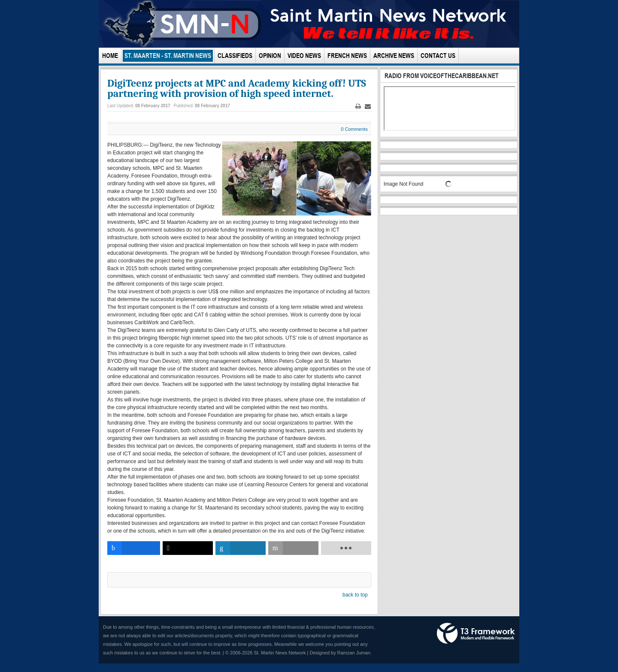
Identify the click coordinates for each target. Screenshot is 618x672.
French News (347, 56)
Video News (304, 56)
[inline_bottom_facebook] (134, 548)
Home (110, 56)
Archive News (394, 56)
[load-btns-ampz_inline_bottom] (346, 548)
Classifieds (235, 56)
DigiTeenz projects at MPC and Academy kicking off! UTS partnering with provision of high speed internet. (237, 88)
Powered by (476, 633)
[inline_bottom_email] (293, 548)
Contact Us (438, 56)
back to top (355, 595)
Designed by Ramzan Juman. (341, 653)
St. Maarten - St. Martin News (168, 56)
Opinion (270, 56)
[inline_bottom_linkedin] (241, 548)
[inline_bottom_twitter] (188, 548)
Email (368, 107)
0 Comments (354, 129)
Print (358, 107)
